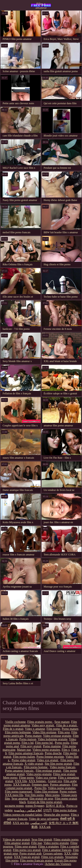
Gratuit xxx (55, 781)
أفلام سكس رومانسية (28, 810)
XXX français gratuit (27, 857)
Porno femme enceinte (50, 757)
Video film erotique (44, 732)
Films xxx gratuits (52, 857)
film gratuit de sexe (41, 799)
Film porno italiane (65, 810)
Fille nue (37, 843)
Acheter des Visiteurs (58, 864)
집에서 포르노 (55, 806)
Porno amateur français (20, 771)
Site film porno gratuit (58, 764)
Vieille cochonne (15, 722)
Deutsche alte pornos (57, 815)
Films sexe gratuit (64, 774)
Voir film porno (34, 795)
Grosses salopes (53, 854)
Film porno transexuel (19, 792)
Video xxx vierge (46, 778)
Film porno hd (44, 743)
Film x (66, 750)
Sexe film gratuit (42, 840)
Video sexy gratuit (43, 725)
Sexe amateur (20, 799)
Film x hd (28, 743)
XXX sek (45, 827)
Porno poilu (62, 743)
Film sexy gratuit (31, 746)
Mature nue (24, 750)
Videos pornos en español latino (23, 815)
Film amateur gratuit (17, 843)
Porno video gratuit (23, 760)
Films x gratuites (49, 847)
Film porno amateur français (26, 753)
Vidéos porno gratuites (62, 788)
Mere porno (10, 778)
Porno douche (53, 753)
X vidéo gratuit (34, 764)
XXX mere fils (14, 795)
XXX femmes (38, 781)
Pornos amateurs (60, 785)
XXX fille (21, 781)
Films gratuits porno (40, 722)
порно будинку (35, 806)
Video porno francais (62, 767)
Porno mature (70, 729)
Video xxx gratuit (48, 760)
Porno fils (41, 788)
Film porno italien (24, 757)
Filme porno (27, 778)
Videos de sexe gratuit (16, 840)
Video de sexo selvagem (44, 819)
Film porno (53, 729)
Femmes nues (40, 785)
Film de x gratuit (67, 725)
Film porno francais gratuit (36, 860)
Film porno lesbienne (18, 732)
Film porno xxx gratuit (27, 850)
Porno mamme (52, 746)
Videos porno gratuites (46, 750)
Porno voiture (68, 792)
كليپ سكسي (39, 823)
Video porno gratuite (39, 774)
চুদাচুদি (47, 810)
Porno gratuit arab (31, 854)
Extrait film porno (65, 860)
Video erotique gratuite (57, 736)
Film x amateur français (41, 5)
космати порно (14, 806)
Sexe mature (62, 722)
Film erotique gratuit (49, 771)
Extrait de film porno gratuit (45, 802)
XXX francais (22, 785)
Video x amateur (35, 729)
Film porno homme (36, 767)
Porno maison (28, 739)
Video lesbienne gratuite (52, 739)
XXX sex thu (21, 823)
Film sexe (64, 732)
